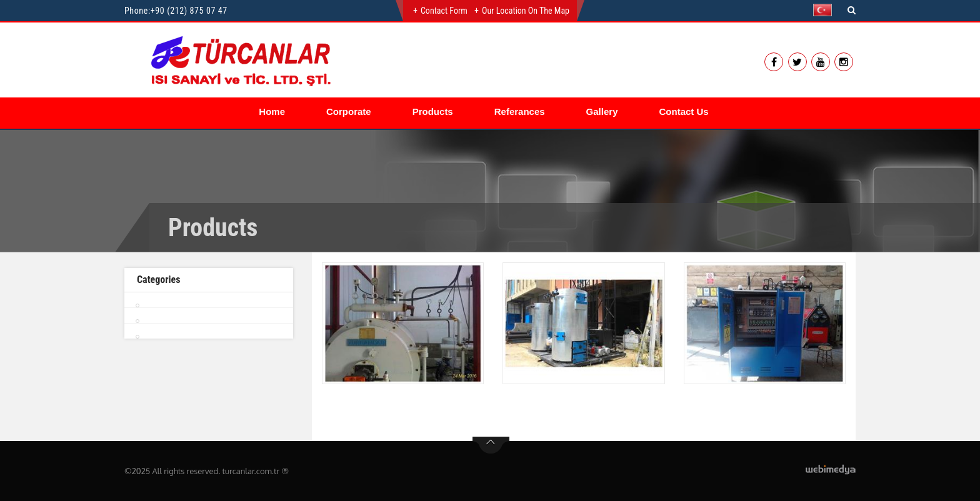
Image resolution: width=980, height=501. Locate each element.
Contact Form (444, 11)
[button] (826, 10)
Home (272, 112)
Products (433, 112)
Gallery (602, 112)
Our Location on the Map (526, 11)
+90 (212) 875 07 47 (189, 11)
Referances (520, 112)
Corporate (349, 112)
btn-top (491, 445)
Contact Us (683, 112)
